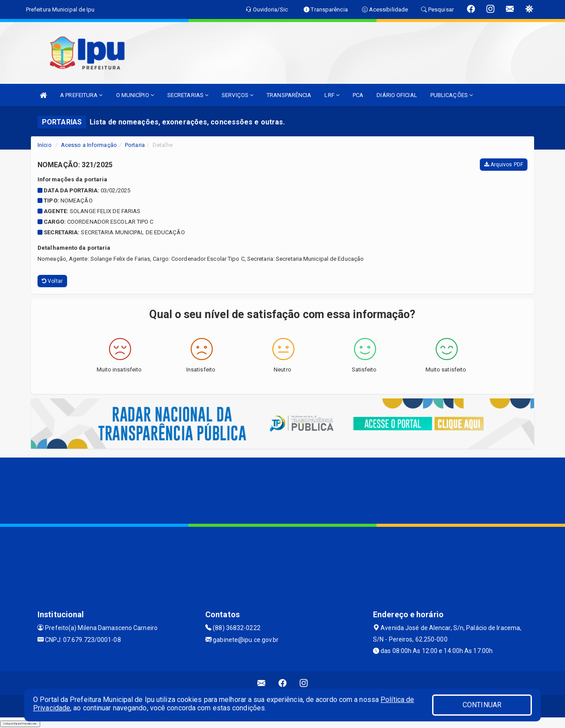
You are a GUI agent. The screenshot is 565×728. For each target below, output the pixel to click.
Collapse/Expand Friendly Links (20, 724)
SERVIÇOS (237, 95)
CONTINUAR (482, 705)
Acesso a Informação (89, 145)
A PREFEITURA (81, 95)
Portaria (135, 145)
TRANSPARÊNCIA (289, 95)
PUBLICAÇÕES (452, 95)
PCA (358, 95)
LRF (332, 95)
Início (45, 145)
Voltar (52, 281)
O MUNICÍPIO (135, 95)
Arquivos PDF (504, 165)
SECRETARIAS (188, 95)
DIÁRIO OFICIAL (397, 95)
